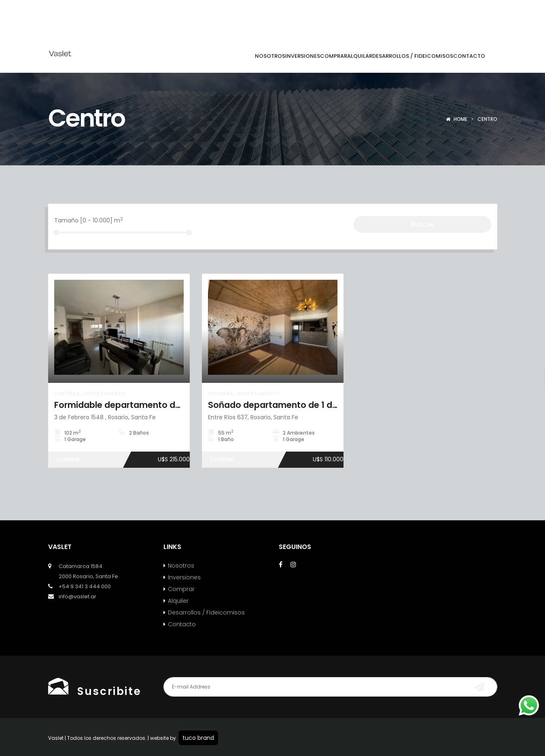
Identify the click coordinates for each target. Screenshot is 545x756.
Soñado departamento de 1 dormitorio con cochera (318, 405)
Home (460, 119)
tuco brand (198, 738)
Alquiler (178, 601)
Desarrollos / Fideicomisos (206, 612)
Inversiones (184, 577)
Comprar (181, 589)
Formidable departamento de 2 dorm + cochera (156, 405)
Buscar (422, 224)
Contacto (182, 624)
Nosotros (181, 566)
